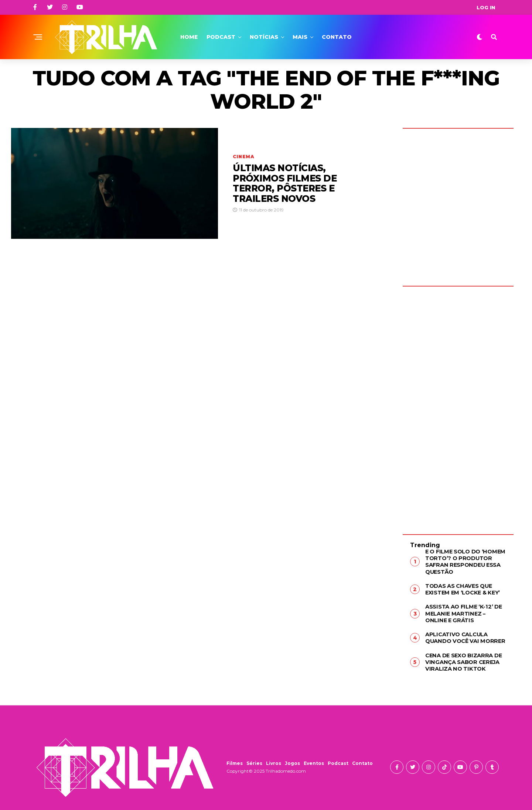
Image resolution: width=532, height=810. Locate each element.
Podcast (221, 37)
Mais (300, 37)
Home (189, 37)
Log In (486, 7)
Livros (274, 760)
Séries (254, 760)
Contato (337, 37)
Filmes (235, 760)
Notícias (264, 37)
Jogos (292, 760)
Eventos (314, 760)
